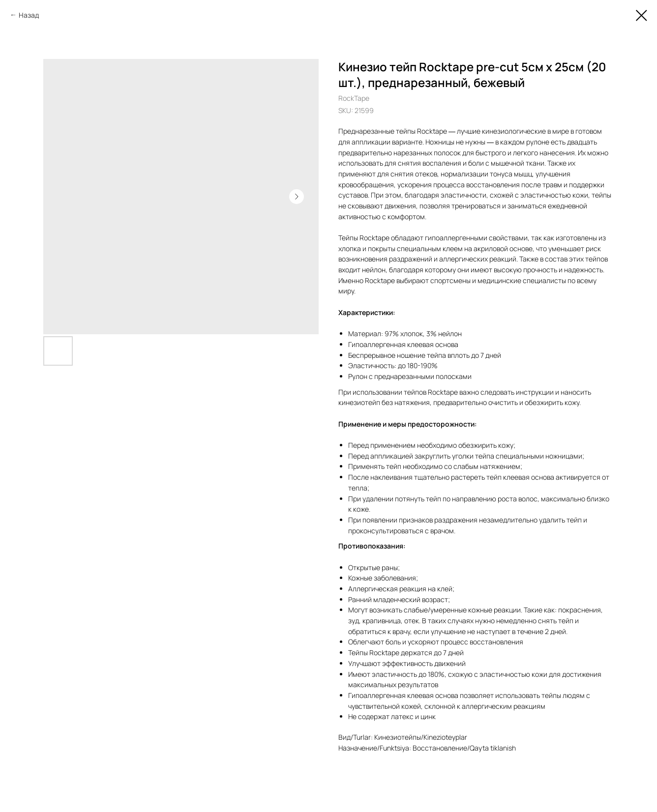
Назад (29, 15)
